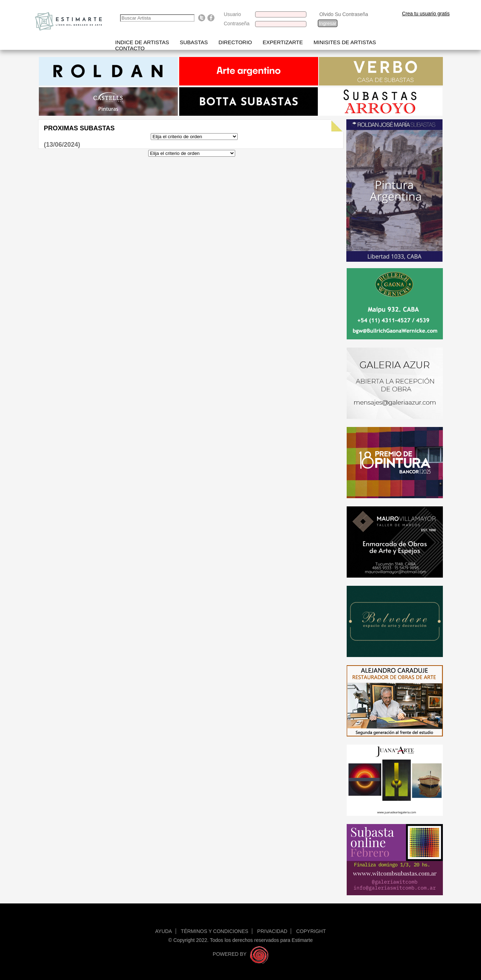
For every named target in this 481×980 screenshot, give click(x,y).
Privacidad (272, 931)
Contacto (130, 48)
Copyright (311, 931)
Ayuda (164, 931)
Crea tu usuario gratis (426, 14)
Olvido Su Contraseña (344, 14)
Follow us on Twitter (202, 18)
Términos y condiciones (215, 931)
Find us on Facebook (211, 18)
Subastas (194, 42)
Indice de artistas (142, 42)
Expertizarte (283, 42)
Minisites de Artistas (345, 42)
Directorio (235, 42)
